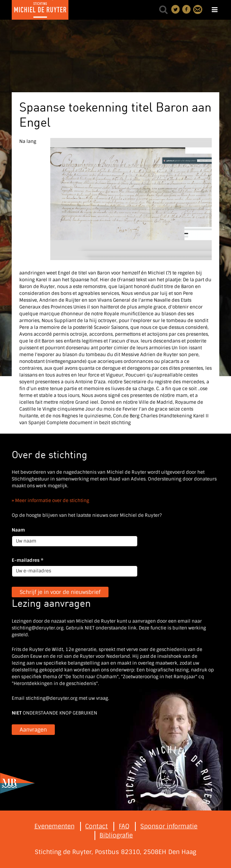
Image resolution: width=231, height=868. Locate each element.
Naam (18, 530)
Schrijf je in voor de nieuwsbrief (60, 592)
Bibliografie (116, 835)
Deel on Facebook (187, 9)
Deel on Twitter (176, 9)
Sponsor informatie (169, 826)
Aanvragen (33, 730)
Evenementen (54, 826)
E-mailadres (28, 560)
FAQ (124, 826)
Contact (198, 9)
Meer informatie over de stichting (52, 501)
